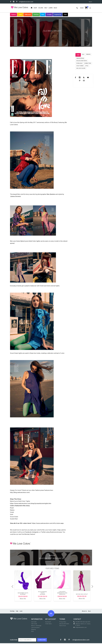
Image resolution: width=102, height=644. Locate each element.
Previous (12, 587)
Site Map (12, 611)
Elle (83, 54)
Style (65, 14)
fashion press (80, 58)
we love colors (81, 68)
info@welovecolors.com (26, 2)
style (78, 55)
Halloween (28, 14)
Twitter (43, 532)
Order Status (49, 624)
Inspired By (58, 14)
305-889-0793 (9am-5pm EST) (83, 622)
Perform (36, 14)
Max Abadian (51, 194)
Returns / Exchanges (36, 626)
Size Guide (34, 622)
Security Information (64, 624)
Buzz (89, 611)
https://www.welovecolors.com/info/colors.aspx (48, 523)
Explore (14, 14)
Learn (20, 14)
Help (17, 611)
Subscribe (14, 640)
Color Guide (34, 624)
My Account (48, 622)
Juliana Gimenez (15, 196)
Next (93, 587)
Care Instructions (35, 628)
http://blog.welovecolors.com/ (20, 492)
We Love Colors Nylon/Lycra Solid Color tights (25, 241)
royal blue (79, 63)
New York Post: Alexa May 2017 (52, 558)
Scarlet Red (88, 63)
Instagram (35, 532)
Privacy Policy (63, 622)
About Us (84, 611)
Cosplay (49, 14)
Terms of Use (63, 626)
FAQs (32, 631)
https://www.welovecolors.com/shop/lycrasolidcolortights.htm (31, 503)
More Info (23, 599)
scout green (80, 66)
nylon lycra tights (82, 61)
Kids (43, 14)
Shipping (33, 629)
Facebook (28, 532)
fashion (88, 54)
